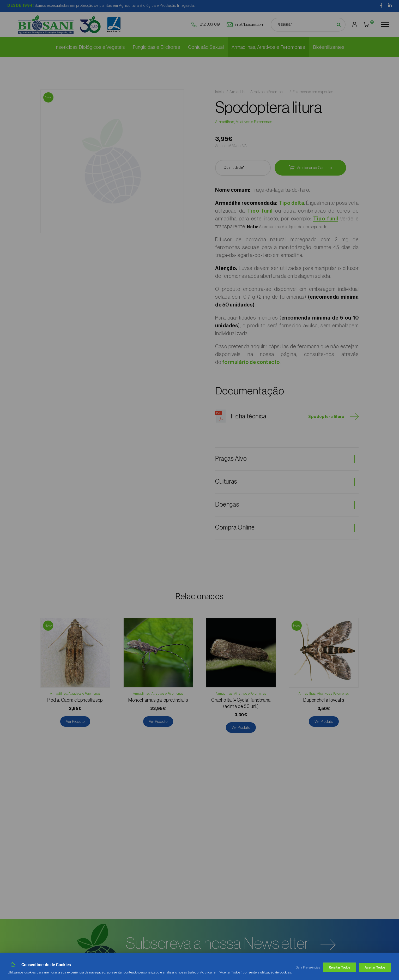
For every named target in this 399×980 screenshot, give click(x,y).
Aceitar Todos (375, 967)
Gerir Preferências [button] (308, 967)
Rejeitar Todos (340, 967)
